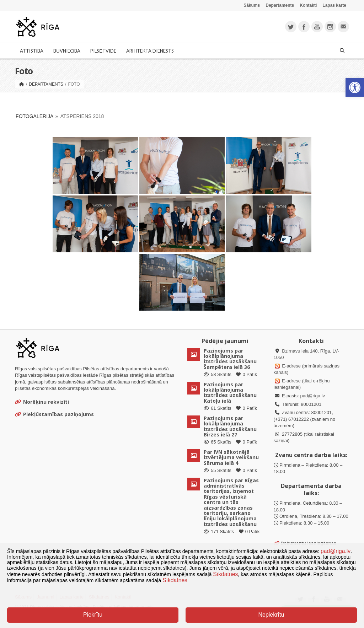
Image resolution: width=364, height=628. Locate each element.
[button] (355, 87)
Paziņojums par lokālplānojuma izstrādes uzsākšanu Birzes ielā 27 (230, 426)
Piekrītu (93, 615)
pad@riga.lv (312, 396)
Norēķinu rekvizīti (42, 402)
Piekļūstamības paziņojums (54, 414)
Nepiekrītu (271, 615)
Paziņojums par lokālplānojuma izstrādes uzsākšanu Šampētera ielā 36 (230, 359)
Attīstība (32, 51)
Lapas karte (334, 5)
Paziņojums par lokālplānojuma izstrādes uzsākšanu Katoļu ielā (230, 393)
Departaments (280, 5)
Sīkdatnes (225, 574)
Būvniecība (67, 51)
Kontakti (308, 5)
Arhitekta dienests (150, 51)
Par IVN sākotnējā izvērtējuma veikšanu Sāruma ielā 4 (231, 457)
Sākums (252, 5)
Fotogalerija (34, 116)
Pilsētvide (103, 51)
